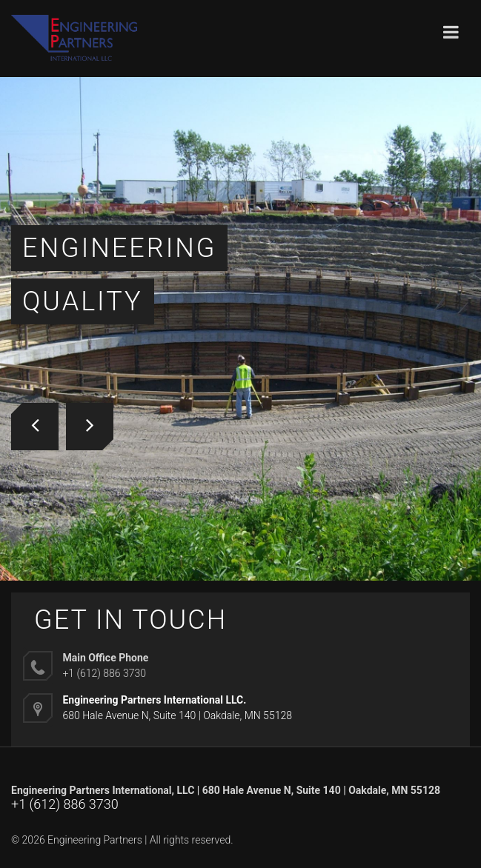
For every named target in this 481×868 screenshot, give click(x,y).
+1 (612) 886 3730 (65, 804)
